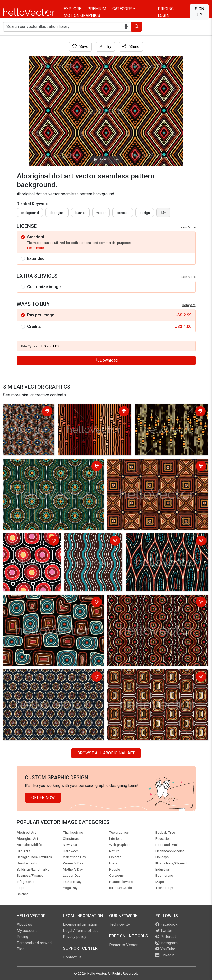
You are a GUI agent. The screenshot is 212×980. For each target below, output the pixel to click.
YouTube (165, 949)
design (145, 213)
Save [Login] (80, 47)
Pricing (166, 9)
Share (131, 47)
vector (101, 213)
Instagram (167, 943)
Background (30, 213)
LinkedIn (165, 955)
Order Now (43, 798)
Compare (189, 305)
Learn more (36, 248)
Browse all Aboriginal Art (106, 753)
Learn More (187, 227)
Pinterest (166, 937)
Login (164, 16)
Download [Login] (106, 360)
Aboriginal (57, 213)
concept (123, 213)
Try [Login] (105, 47)
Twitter (164, 931)
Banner (80, 213)
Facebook (166, 924)
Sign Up (199, 12)
